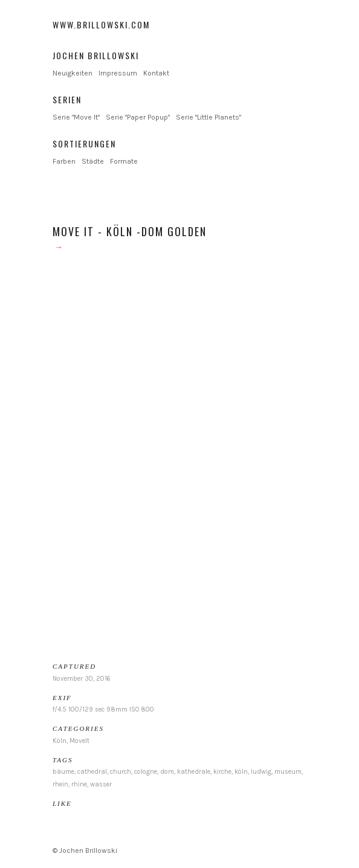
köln (241, 772)
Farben (64, 161)
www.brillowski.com (101, 24)
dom (167, 772)
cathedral (92, 772)
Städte (93, 161)
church (121, 772)
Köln (60, 741)
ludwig (261, 772)
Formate (124, 161)
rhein (60, 784)
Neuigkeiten (73, 73)
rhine (79, 784)
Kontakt (156, 73)
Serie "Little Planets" (209, 117)
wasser (101, 784)
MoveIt (79, 741)
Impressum (118, 73)
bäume (63, 772)
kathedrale (194, 772)
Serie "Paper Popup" (138, 117)
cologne (146, 772)
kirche (222, 772)
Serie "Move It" (76, 117)
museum (288, 772)
